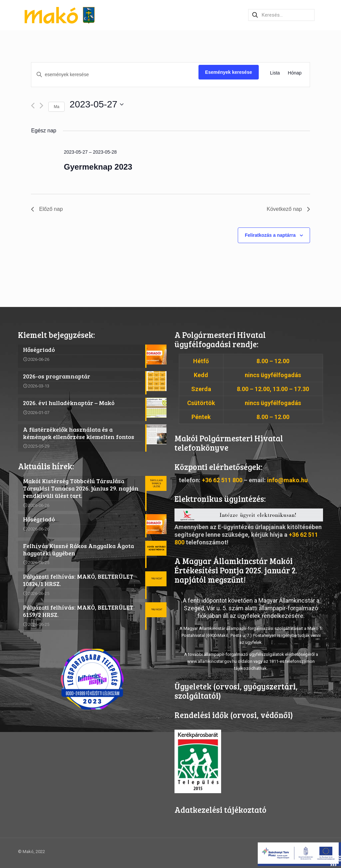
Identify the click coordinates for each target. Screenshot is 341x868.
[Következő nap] (41, 106)
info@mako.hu (287, 480)
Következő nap (288, 209)
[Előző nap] (33, 106)
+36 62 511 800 (222, 480)
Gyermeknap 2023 (98, 167)
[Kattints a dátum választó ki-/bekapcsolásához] (97, 104)
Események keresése (229, 72)
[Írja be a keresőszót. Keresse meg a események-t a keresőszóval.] (115, 75)
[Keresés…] (281, 15)
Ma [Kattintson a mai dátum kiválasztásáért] (56, 107)
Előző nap (47, 209)
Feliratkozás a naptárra (270, 235)
